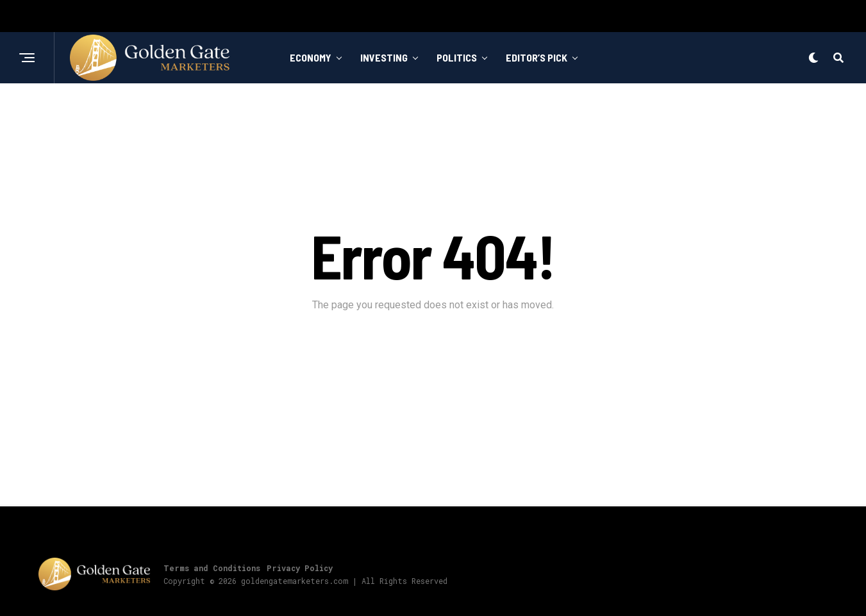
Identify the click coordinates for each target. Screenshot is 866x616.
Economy (311, 57)
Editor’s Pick (537, 57)
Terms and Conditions (212, 568)
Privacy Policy (300, 568)
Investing (384, 57)
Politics (457, 57)
